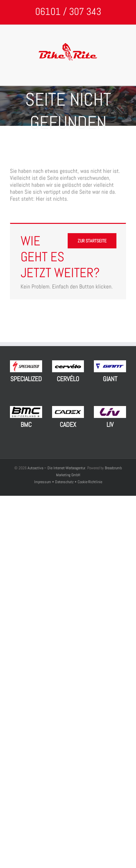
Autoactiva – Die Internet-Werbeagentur (56, 468)
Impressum (43, 482)
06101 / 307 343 (68, 12)
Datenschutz (64, 482)
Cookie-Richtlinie (90, 482)
